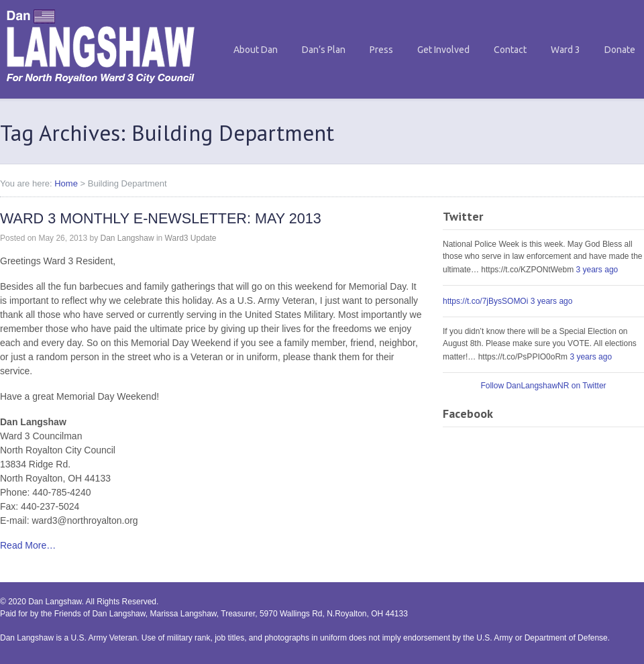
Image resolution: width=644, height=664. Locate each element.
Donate (620, 50)
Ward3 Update (191, 238)
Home (66, 183)
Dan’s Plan (324, 50)
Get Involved (443, 50)
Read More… (28, 545)
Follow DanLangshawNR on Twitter (543, 386)
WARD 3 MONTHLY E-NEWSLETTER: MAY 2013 (161, 218)
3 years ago (597, 270)
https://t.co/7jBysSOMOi (485, 301)
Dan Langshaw (127, 238)
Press (381, 50)
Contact (510, 50)
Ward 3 (566, 50)
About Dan (256, 50)
